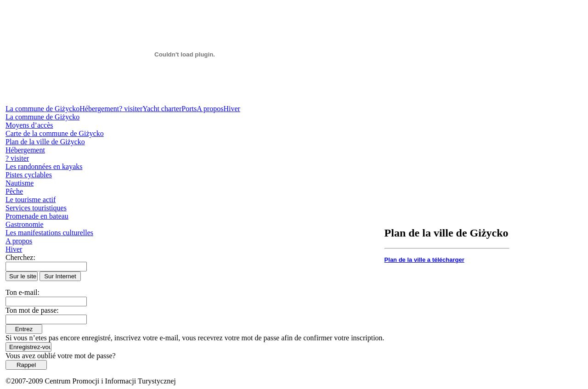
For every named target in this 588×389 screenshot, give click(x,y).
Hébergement (99, 109)
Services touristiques (36, 208)
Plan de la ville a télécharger (424, 260)
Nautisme (20, 183)
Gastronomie (25, 224)
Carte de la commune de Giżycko (55, 133)
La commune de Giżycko (42, 109)
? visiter (131, 109)
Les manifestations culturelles (49, 233)
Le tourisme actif (31, 200)
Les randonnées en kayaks (44, 166)
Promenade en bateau (37, 216)
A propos (210, 109)
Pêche (14, 191)
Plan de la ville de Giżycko (45, 142)
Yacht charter (162, 109)
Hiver (232, 109)
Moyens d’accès (29, 125)
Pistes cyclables (29, 175)
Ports (189, 109)
